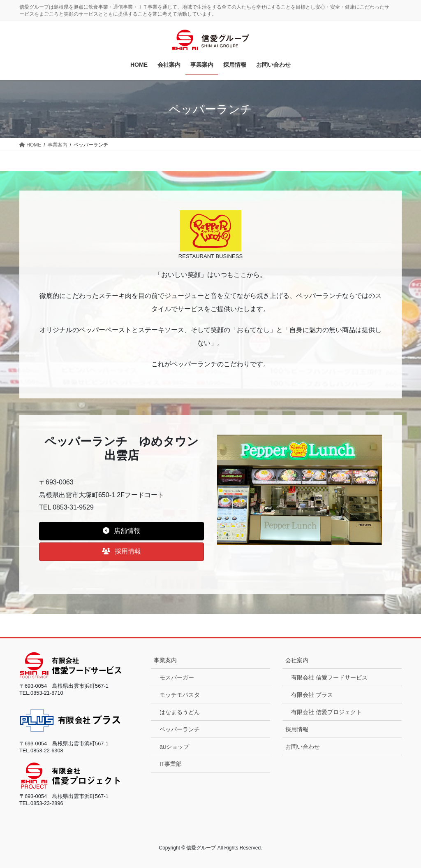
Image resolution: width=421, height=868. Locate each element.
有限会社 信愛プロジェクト (326, 712)
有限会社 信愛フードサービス (329, 677)
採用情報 (297, 729)
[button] (121, 531)
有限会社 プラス (312, 695)
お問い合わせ (303, 747)
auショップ (174, 747)
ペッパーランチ (180, 729)
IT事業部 (171, 764)
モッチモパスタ (180, 695)
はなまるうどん (180, 712)
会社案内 (297, 660)
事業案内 (165, 660)
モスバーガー (177, 677)
